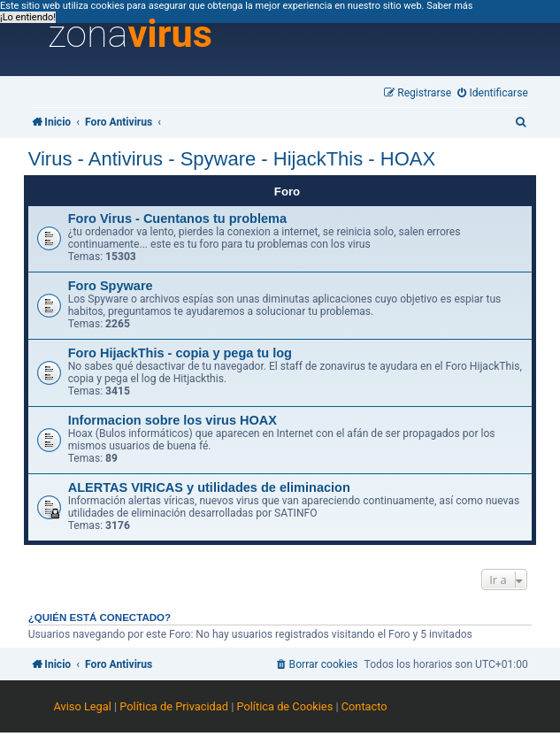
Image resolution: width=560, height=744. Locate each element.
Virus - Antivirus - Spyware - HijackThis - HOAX (232, 159)
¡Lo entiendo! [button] (28, 17)
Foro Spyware (111, 286)
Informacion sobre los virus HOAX (173, 420)
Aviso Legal (82, 706)
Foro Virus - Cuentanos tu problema (177, 219)
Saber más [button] (449, 6)
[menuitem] (493, 93)
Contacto (364, 706)
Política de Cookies (284, 706)
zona (130, 35)
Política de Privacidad (174, 706)
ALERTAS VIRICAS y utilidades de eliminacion (209, 487)
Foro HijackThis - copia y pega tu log (180, 353)
